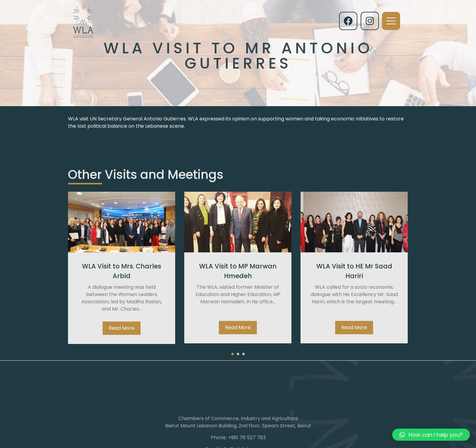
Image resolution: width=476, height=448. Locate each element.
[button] (233, 354)
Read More (122, 328)
